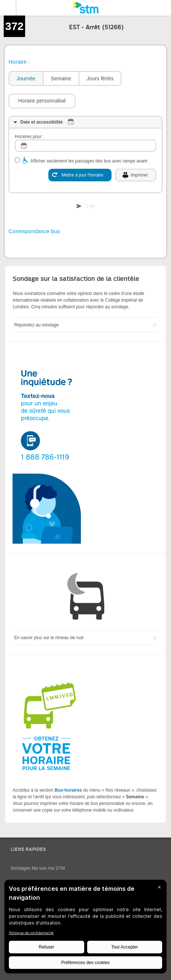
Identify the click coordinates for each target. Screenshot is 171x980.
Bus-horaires (68, 790)
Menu (8, 8)
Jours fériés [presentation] (100, 78)
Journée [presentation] (26, 78)
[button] (42, 101)
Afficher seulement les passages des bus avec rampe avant (89, 161)
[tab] (26, 79)
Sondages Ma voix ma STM (37, 868)
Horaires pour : (29, 137)
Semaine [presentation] (61, 78)
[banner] (85, 8)
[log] (85, 146)
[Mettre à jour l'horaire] (80, 175)
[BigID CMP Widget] (85, 928)
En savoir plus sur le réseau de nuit (49, 638)
